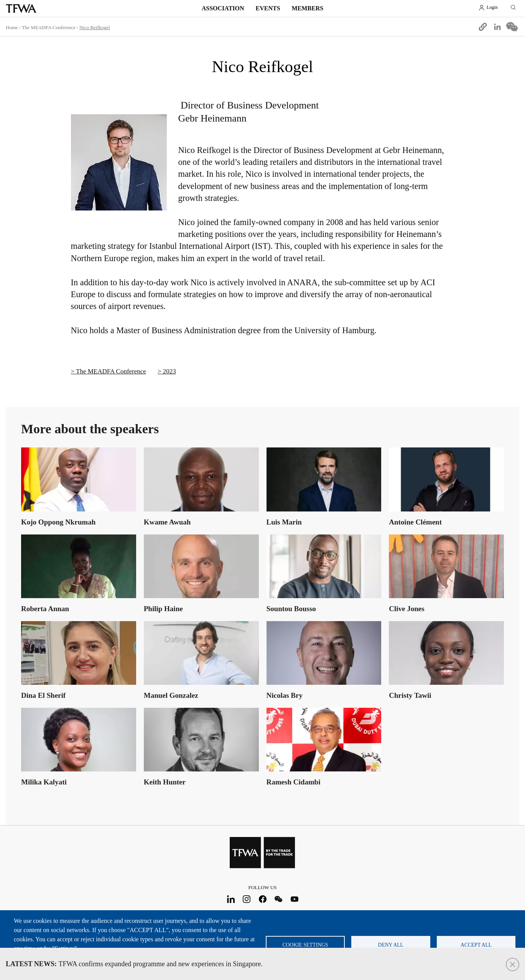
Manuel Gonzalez (171, 695)
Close (513, 964)
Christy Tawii (410, 695)
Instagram (247, 899)
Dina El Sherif (43, 695)
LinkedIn (231, 899)
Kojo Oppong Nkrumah (58, 522)
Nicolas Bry (285, 695)
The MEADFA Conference (49, 27)
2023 (170, 371)
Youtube (294, 899)
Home (12, 27)
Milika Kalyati (44, 782)
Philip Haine (163, 609)
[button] (483, 27)
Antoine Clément (415, 522)
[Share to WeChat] (512, 27)
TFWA (21, 8)
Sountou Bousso (291, 609)
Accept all (476, 945)
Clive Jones (407, 609)
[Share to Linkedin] (497, 27)
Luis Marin (284, 522)
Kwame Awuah (167, 522)
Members (308, 8)
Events (268, 8)
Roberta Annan (45, 609)
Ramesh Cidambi (294, 782)
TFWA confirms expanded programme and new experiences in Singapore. (134, 964)
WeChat (279, 899)
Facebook (262, 899)
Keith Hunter (165, 782)
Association (223, 8)
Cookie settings (305, 945)
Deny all (391, 945)
